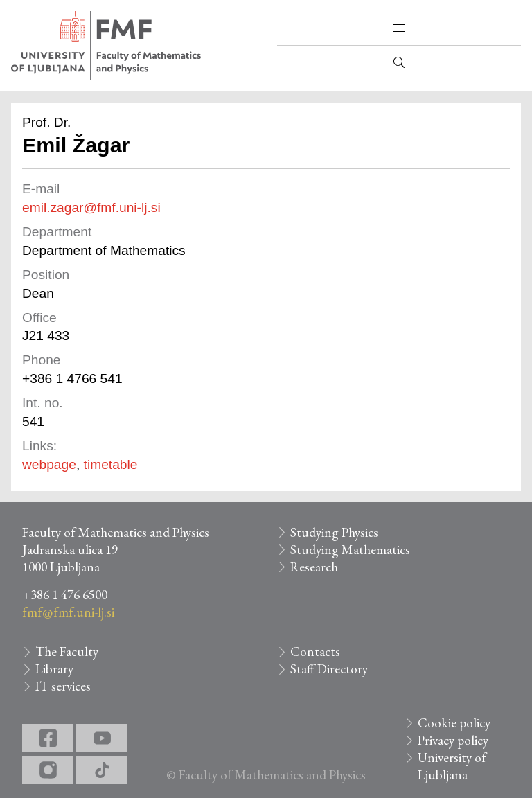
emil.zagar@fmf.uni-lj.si (91, 207)
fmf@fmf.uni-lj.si (68, 612)
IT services (63, 686)
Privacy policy (453, 740)
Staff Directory (329, 669)
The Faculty (67, 651)
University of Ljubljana (452, 766)
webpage (49, 464)
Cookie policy (454, 723)
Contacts (315, 651)
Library (54, 669)
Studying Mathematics (350, 550)
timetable (111, 464)
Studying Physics (334, 532)
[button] (399, 28)
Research (314, 567)
